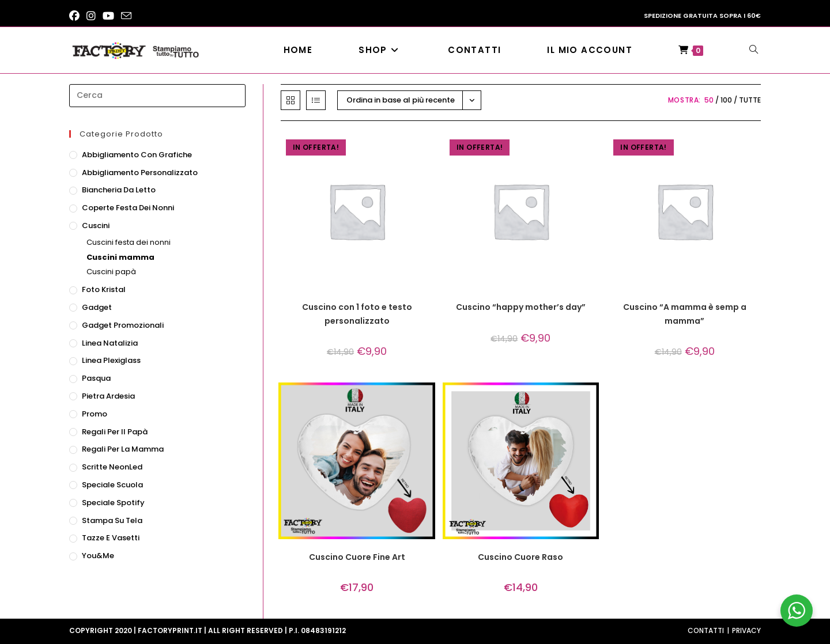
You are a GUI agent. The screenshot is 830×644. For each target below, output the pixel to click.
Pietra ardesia (108, 396)
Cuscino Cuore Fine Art (357, 557)
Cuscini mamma (120, 257)
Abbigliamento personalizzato (140, 173)
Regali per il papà (115, 432)
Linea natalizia (110, 343)
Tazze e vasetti (111, 538)
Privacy (746, 630)
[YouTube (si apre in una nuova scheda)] (108, 16)
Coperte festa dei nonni (128, 208)
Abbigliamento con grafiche (137, 155)
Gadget (97, 307)
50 (709, 100)
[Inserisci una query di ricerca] (157, 96)
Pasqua (96, 378)
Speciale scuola (112, 485)
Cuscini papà (111, 272)
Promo (95, 414)
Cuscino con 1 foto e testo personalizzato (357, 314)
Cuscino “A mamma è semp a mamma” (685, 314)
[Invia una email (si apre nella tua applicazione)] (126, 16)
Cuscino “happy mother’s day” (521, 307)
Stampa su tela (112, 520)
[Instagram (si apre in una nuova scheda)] (91, 16)
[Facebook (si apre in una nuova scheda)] (76, 16)
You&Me (98, 556)
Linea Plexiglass (111, 360)
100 (726, 100)
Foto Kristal (104, 289)
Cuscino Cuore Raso (520, 557)
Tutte (750, 100)
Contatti (706, 630)
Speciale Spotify (113, 503)
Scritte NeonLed (112, 467)
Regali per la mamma (123, 449)
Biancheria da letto (119, 190)
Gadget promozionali (123, 325)
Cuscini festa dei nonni (129, 242)
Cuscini (96, 226)
